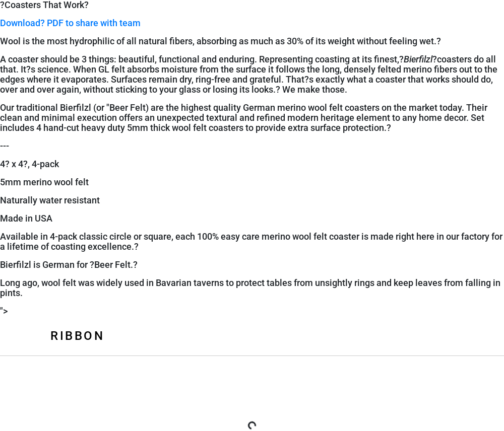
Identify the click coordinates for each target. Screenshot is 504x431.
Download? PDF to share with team (70, 23)
